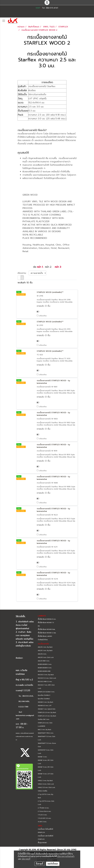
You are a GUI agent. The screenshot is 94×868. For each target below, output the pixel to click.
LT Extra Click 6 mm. (44, 811)
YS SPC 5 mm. (42, 822)
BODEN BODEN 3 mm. (45, 664)
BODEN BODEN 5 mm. (45, 668)
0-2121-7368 (23, 707)
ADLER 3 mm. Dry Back (45, 650)
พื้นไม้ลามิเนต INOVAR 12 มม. (47, 633)
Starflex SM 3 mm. (44, 719)
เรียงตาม (23, 273)
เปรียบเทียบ (43, 316)
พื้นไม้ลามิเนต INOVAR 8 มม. (47, 629)
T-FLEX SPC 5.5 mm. (44, 818)
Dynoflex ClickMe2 (44, 699)
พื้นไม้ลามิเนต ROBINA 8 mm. (47, 619)
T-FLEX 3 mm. (42, 815)
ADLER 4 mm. (42, 654)
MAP (38, 8)
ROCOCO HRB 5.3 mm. (45, 681)
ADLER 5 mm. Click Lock (46, 657)
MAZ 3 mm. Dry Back (44, 729)
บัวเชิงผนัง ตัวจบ (43, 640)
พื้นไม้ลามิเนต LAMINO (45, 636)
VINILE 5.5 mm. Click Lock (46, 787)
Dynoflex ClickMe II (44, 695)
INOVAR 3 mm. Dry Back (45, 702)
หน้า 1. (40, 267)
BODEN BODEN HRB (44, 671)
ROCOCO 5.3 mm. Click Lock (47, 678)
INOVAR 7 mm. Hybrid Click (47, 709)
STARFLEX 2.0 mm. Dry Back (47, 712)
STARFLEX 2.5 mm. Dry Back (47, 716)
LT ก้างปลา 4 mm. (43, 808)
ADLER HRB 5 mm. (44, 661)
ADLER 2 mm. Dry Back (45, 647)
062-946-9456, (23, 702)
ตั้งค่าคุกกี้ (40, 864)
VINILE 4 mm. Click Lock (46, 784)
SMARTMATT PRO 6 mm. (46, 733)
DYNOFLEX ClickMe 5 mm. (46, 692)
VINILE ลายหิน (43, 791)
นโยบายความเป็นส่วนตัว (66, 856)
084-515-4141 (28, 696)
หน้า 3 (58, 267)
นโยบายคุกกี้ (26, 859)
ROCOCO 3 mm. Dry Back (46, 675)
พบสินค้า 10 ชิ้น (25, 283)
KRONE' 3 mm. (42, 757)
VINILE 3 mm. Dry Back (45, 780)
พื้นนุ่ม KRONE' (42, 843)
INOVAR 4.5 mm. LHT (45, 705)
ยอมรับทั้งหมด (53, 864)
